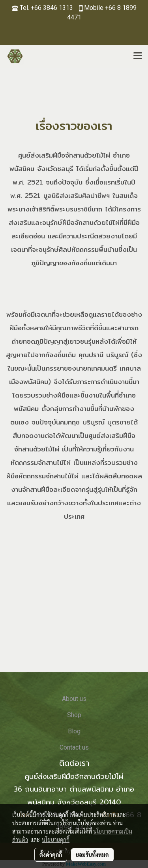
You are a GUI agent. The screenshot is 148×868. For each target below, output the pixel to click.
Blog (74, 731)
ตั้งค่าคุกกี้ (51, 855)
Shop (74, 715)
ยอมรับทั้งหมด (92, 855)
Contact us (74, 747)
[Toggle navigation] (138, 56)
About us (74, 699)
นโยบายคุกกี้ (56, 839)
